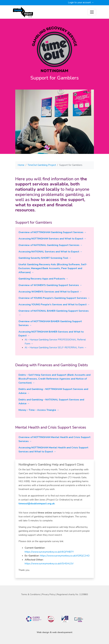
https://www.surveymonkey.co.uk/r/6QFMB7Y (49, 552)
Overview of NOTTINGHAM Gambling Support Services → (52, 232)
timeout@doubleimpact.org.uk (37, 504)
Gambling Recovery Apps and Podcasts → (43, 279)
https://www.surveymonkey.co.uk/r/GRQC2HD (65, 556)
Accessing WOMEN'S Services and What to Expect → (50, 292)
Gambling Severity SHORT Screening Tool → (45, 258)
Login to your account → (81, 2)
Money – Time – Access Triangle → (39, 410)
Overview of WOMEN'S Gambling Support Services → (50, 285)
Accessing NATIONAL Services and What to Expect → (50, 252)
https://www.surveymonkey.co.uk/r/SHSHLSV (49, 564)
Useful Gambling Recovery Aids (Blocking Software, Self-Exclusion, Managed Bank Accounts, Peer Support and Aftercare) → (53, 268)
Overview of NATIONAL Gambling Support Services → (50, 245)
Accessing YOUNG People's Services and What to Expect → (54, 305)
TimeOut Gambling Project (42, 165)
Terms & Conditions (31, 594)
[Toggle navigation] (92, 12)
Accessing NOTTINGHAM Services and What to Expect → (52, 239)
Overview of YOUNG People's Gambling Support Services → (54, 298)
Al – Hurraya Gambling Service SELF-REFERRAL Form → (56, 348)
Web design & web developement (54, 632)
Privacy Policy (49, 594)
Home (21, 165)
